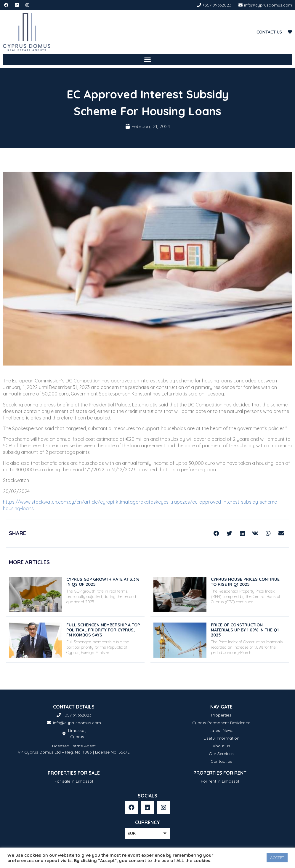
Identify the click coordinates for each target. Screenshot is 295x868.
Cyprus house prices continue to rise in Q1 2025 (245, 582)
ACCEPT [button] (277, 858)
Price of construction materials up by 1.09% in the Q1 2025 (245, 630)
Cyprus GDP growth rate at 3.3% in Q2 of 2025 (103, 582)
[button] (147, 60)
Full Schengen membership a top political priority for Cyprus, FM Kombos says (103, 630)
